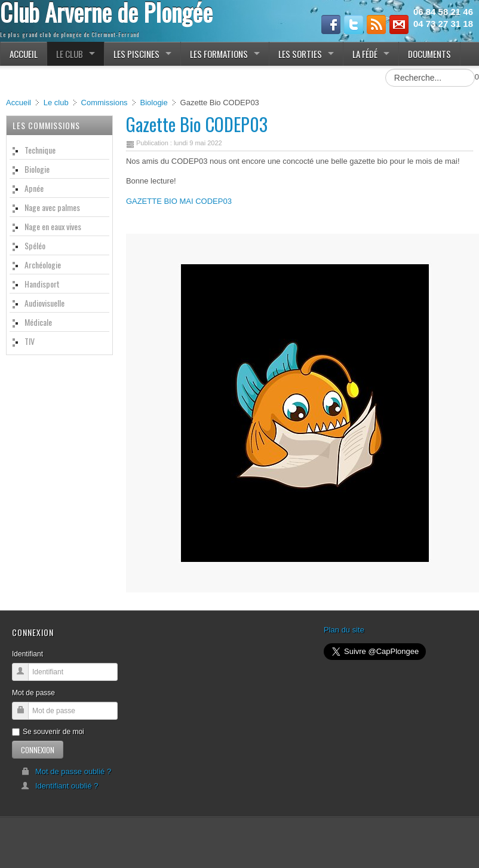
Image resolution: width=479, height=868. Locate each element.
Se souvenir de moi (48, 732)
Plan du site (344, 630)
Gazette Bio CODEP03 (197, 124)
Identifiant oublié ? (60, 786)
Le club (56, 103)
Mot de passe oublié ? (66, 771)
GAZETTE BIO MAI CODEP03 (179, 201)
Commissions (105, 103)
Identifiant (27, 654)
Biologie (153, 103)
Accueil (19, 103)
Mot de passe (33, 693)
